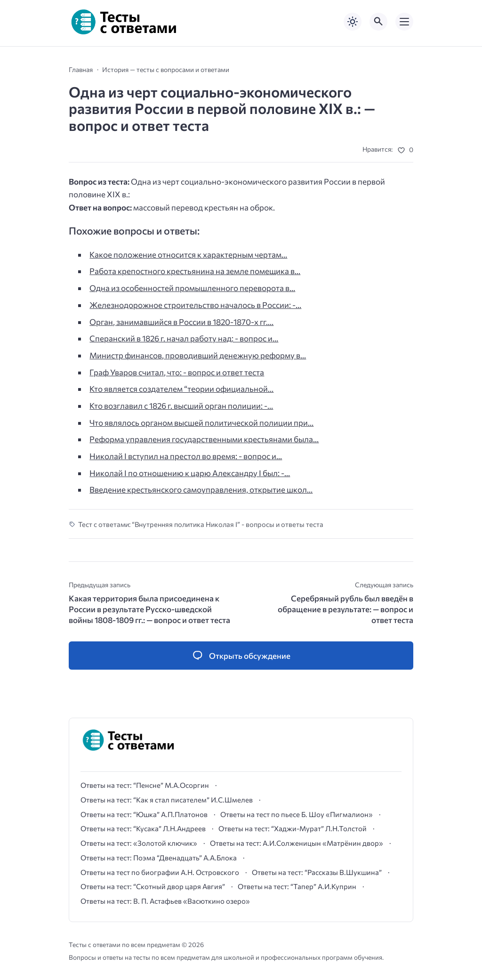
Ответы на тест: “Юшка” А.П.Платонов (144, 814)
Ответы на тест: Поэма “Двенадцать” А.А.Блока (159, 858)
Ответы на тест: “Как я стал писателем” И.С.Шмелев (167, 800)
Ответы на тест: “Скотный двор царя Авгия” (153, 886)
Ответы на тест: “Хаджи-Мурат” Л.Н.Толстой (293, 828)
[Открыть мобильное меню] (404, 22)
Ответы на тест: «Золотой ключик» (139, 843)
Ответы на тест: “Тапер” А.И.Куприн (297, 886)
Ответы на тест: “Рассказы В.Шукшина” (317, 872)
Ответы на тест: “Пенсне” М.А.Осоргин (145, 785)
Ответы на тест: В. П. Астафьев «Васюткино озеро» (165, 901)
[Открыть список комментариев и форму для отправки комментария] (241, 656)
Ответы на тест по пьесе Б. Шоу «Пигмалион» (297, 814)
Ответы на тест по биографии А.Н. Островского (160, 872)
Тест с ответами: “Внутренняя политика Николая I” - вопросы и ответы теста (201, 524)
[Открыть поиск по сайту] (378, 22)
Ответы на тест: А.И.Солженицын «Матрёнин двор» (297, 843)
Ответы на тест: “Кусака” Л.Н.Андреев (143, 828)
